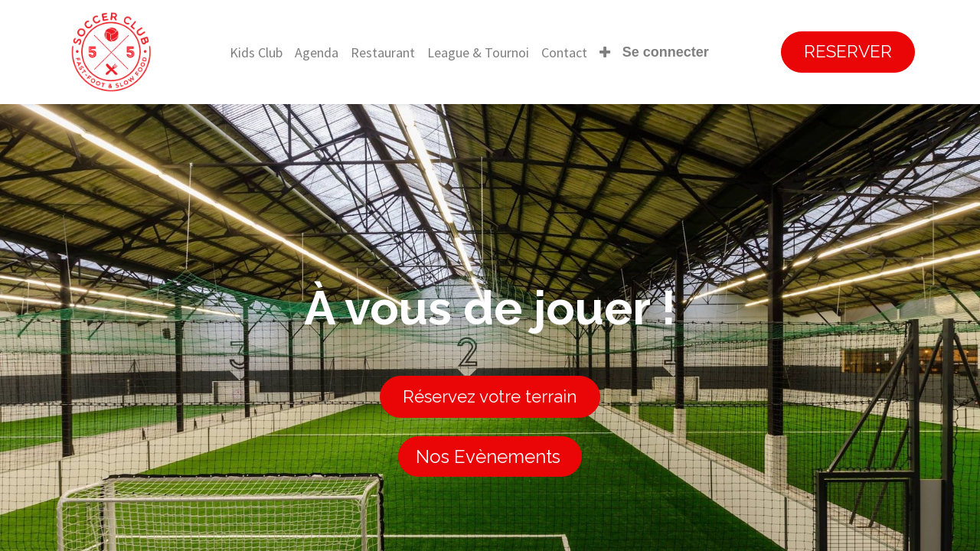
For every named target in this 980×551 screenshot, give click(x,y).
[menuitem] (256, 52)
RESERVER (848, 51)
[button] (605, 52)
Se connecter (666, 52)
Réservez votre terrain (490, 396)
